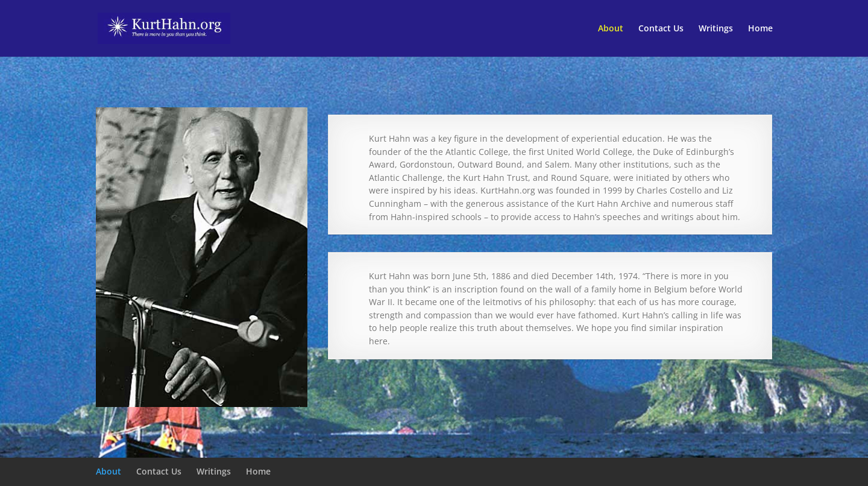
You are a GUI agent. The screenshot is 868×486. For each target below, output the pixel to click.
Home (760, 29)
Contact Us (661, 29)
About (611, 29)
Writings (716, 29)
